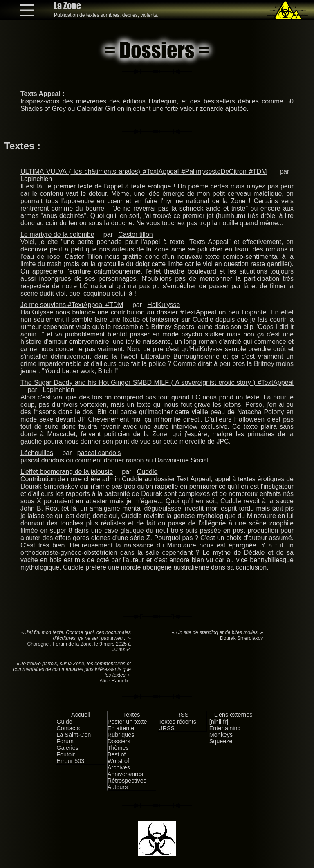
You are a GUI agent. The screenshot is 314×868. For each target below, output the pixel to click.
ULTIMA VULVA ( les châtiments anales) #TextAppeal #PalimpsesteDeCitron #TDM (144, 172)
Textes (132, 715)
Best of (117, 754)
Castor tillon (135, 234)
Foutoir (66, 754)
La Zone (67, 6)
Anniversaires (125, 774)
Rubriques (121, 735)
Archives (119, 767)
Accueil (81, 715)
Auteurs (118, 787)
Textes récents (177, 722)
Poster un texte (127, 722)
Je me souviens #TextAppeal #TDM (72, 305)
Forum (65, 741)
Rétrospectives (127, 781)
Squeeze (221, 741)
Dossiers (119, 741)
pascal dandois (99, 453)
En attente (121, 728)
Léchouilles (37, 453)
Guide (64, 722)
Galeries (67, 748)
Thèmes (118, 748)
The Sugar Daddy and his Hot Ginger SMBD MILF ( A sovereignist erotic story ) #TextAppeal (157, 382)
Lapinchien (36, 179)
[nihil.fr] (219, 722)
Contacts (68, 728)
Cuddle (147, 472)
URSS (166, 728)
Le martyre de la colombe (57, 234)
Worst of (118, 761)
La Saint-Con (74, 735)
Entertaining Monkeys (225, 731)
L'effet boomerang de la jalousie (67, 472)
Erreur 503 (70, 761)
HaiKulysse (164, 305)
